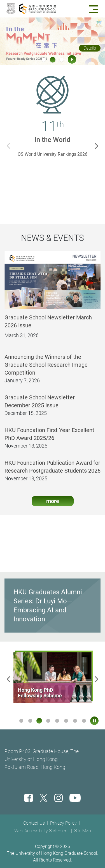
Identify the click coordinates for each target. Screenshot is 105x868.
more (53, 505)
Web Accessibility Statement (42, 831)
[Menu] (95, 9)
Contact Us (34, 823)
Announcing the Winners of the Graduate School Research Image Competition (46, 368)
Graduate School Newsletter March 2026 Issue (48, 325)
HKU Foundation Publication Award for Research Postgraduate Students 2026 (53, 470)
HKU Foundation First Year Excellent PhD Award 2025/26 (49, 438)
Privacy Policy (63, 823)
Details (90, 48)
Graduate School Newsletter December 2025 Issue (40, 405)
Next (98, 145)
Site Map (83, 831)
